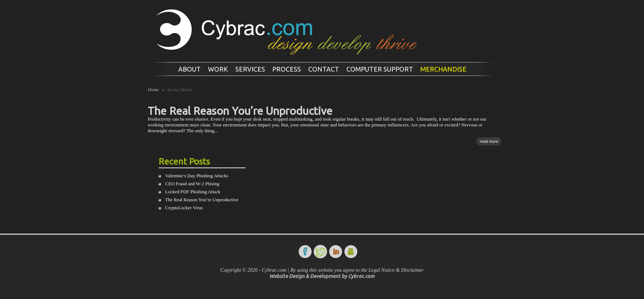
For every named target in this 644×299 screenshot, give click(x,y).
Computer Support (380, 69)
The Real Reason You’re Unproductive (240, 111)
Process (287, 69)
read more (489, 141)
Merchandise (443, 69)
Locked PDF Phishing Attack (193, 192)
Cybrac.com (361, 276)
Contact (324, 69)
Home (153, 90)
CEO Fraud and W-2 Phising (192, 184)
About (189, 69)
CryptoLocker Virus (184, 208)
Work (218, 69)
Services (250, 69)
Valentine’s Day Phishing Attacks (197, 176)
